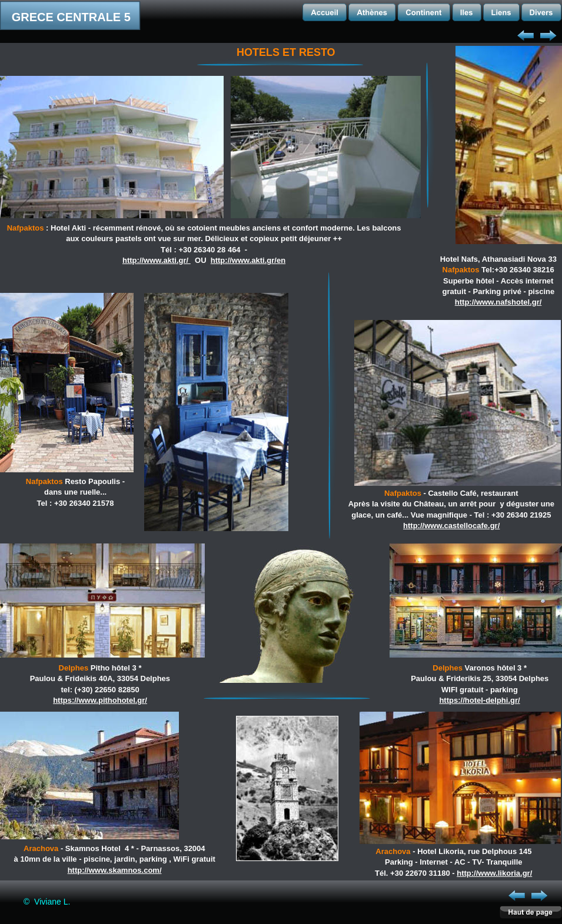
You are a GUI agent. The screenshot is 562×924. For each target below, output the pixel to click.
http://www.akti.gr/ (157, 260)
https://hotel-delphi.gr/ (479, 700)
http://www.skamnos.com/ (115, 870)
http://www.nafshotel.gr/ (498, 302)
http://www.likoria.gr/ (494, 873)
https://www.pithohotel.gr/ (100, 700)
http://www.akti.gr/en (248, 260)
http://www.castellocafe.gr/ (451, 526)
